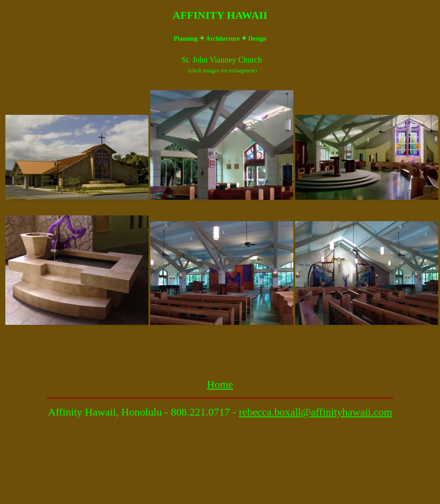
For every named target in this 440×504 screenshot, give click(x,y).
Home (220, 384)
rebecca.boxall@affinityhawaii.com (315, 412)
